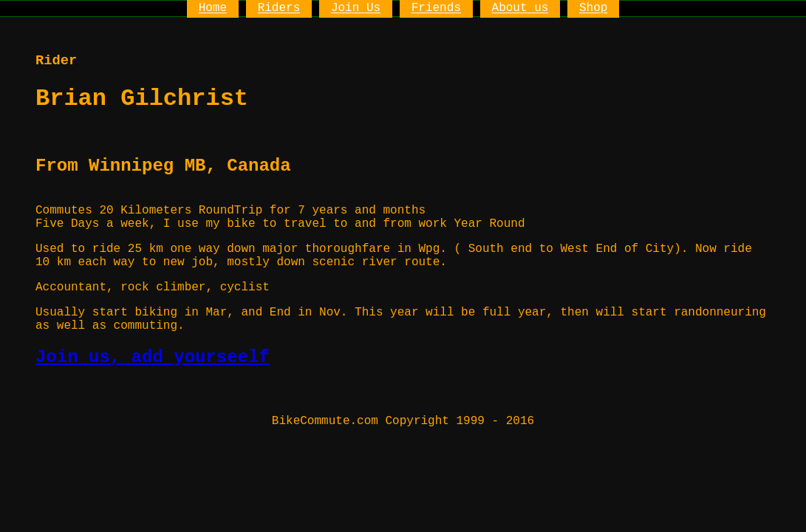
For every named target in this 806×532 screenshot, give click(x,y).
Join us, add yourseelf (153, 357)
